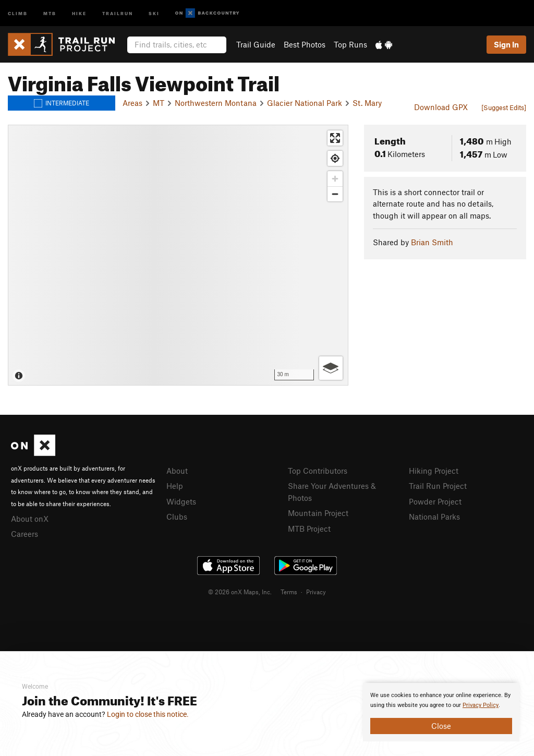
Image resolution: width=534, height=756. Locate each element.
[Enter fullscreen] (335, 138)
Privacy (316, 592)
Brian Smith (432, 242)
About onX (30, 519)
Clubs (177, 517)
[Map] (178, 255)
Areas (132, 103)
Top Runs (350, 44)
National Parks (434, 517)
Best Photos (305, 44)
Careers (25, 534)
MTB (50, 13)
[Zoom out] (335, 194)
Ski (154, 13)
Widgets (181, 501)
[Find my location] (335, 158)
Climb (18, 13)
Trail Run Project (438, 486)
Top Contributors (318, 471)
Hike (79, 13)
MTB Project (309, 529)
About (177, 471)
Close (441, 726)
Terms (289, 592)
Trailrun (118, 13)
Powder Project (435, 501)
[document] (441, 712)
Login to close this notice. (148, 714)
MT (159, 103)
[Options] (331, 368)
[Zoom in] (335, 179)
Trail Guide (256, 44)
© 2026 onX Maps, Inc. (240, 592)
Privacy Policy (481, 705)
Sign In (506, 44)
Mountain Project (318, 513)
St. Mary (367, 103)
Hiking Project (434, 471)
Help (175, 486)
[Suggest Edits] (504, 107)
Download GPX (441, 107)
